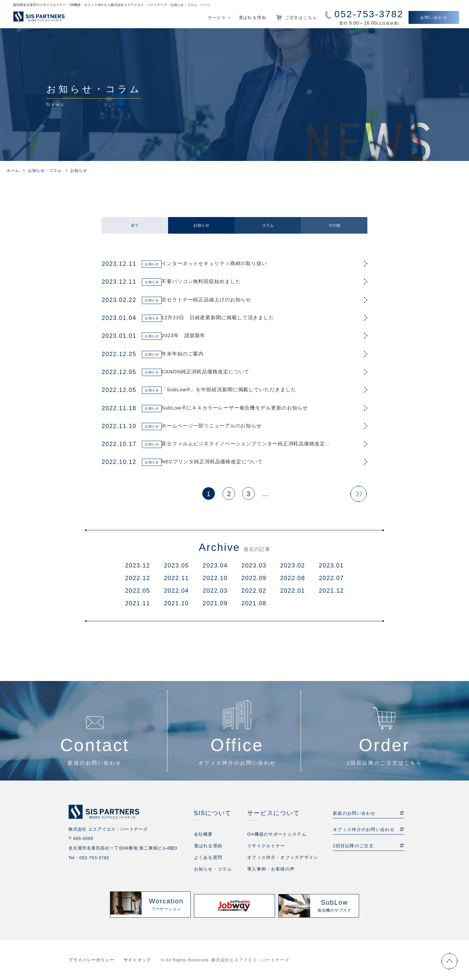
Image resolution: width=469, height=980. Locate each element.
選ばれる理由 (208, 848)
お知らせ (201, 225)
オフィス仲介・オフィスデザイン (283, 860)
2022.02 (254, 593)
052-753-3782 (94, 860)
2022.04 (176, 593)
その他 (334, 225)
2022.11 (176, 581)
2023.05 (176, 568)
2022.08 (292, 581)
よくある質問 (208, 860)
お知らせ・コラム (45, 171)
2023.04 (215, 568)
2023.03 (254, 568)
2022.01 (292, 593)
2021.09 (215, 606)
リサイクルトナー (266, 848)
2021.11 (138, 606)
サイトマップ (137, 960)
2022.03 (215, 593)
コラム (268, 225)
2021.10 (176, 606)
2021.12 (331, 593)
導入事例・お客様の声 (271, 872)
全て (135, 225)
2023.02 (292, 568)
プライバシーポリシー (91, 960)
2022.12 (138, 581)
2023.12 (138, 568)
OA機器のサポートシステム (277, 837)
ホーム (13, 171)
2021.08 (254, 606)
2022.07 (331, 581)
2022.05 (138, 593)
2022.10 (215, 581)
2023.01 (331, 568)
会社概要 (203, 837)
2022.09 (254, 581)
